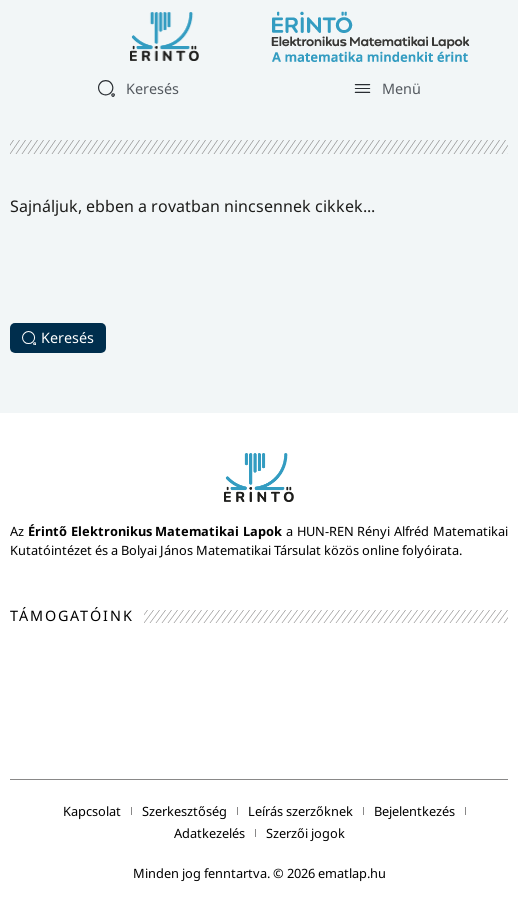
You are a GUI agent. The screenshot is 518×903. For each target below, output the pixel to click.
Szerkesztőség (184, 811)
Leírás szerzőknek (300, 811)
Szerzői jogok (305, 833)
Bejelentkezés (414, 811)
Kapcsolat (92, 811)
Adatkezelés (209, 833)
